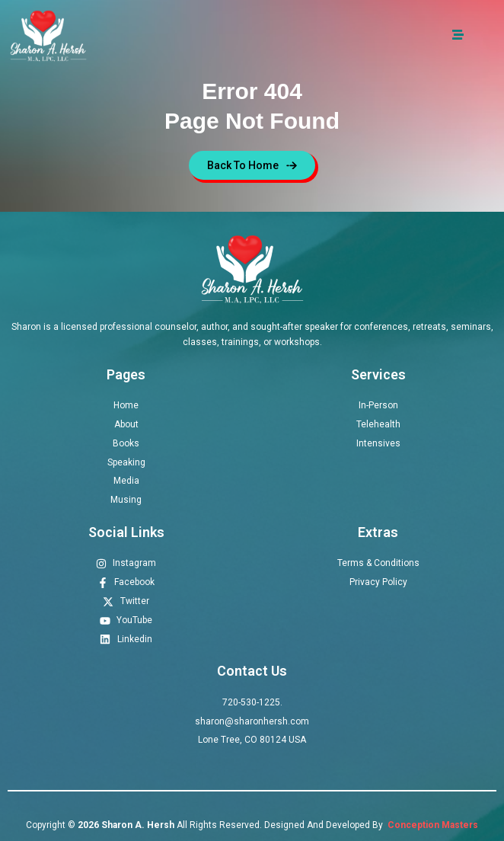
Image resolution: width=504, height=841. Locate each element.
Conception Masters (432, 825)
